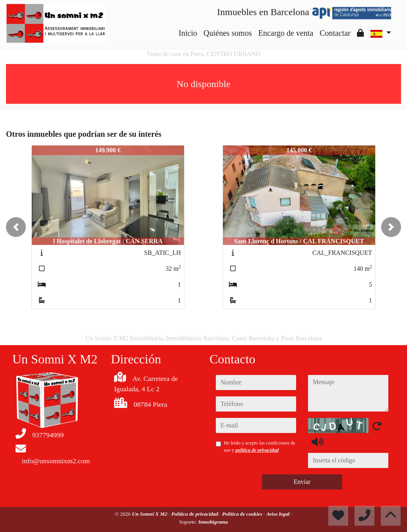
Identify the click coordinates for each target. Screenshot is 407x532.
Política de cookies (243, 514)
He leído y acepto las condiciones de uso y (260, 447)
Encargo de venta (286, 33)
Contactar (335, 33)
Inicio (188, 33)
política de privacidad (257, 450)
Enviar (302, 482)
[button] (16, 227)
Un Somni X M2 (150, 514)
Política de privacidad (195, 514)
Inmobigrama (213, 522)
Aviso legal (279, 514)
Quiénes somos (228, 33)
